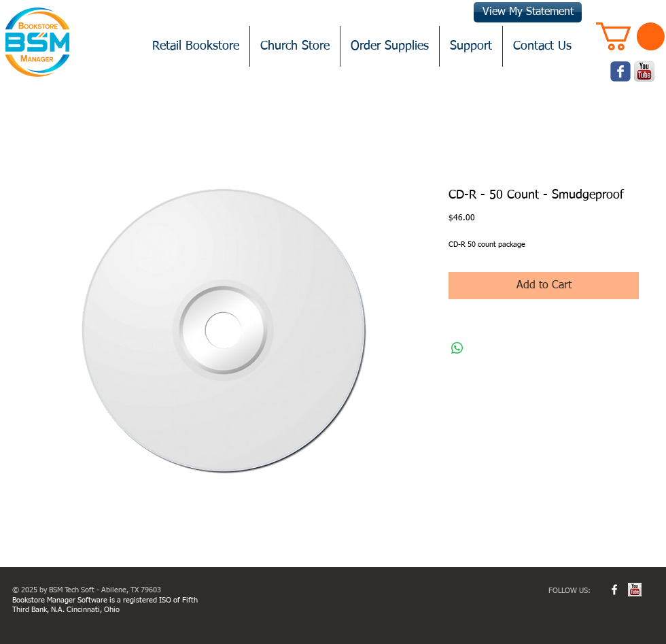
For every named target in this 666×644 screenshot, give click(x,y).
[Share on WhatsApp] (457, 348)
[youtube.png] (644, 71)
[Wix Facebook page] (620, 71)
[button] (630, 36)
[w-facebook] (614, 590)
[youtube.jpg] (635, 590)
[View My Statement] (528, 12)
